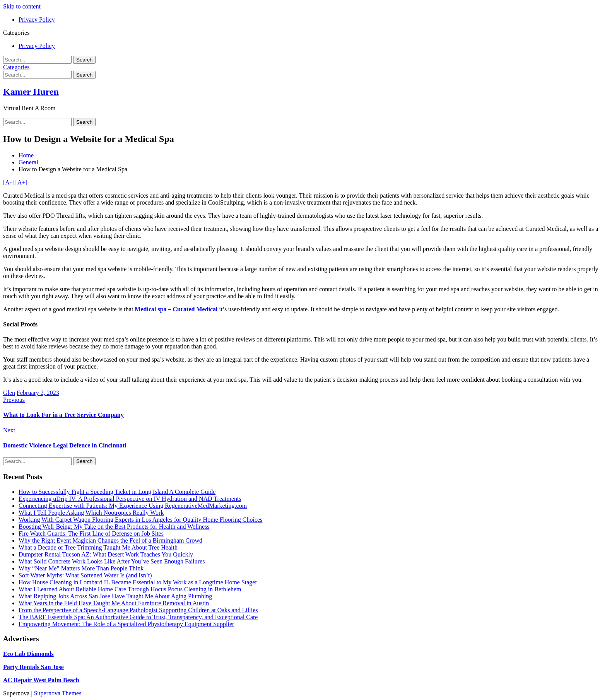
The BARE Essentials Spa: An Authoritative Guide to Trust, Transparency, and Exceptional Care (138, 617)
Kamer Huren (31, 92)
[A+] (21, 182)
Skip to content (22, 6)
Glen (9, 393)
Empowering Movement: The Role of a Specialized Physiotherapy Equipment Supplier (126, 624)
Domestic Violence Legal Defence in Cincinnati (65, 445)
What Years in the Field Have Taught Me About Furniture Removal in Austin (114, 603)
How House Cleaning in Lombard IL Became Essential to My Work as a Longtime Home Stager (138, 582)
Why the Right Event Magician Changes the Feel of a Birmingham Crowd (110, 540)
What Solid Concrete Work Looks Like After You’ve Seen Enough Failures (112, 561)
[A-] (9, 182)
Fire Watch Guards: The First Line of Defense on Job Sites (91, 534)
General (28, 162)
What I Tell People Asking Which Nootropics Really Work (91, 513)
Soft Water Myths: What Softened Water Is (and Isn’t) (85, 575)
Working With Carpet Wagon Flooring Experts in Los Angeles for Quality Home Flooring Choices (140, 520)
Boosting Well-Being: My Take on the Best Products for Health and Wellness (114, 527)
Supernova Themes (58, 693)
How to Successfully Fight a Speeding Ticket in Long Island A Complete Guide (117, 492)
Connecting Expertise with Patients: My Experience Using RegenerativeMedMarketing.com (133, 506)
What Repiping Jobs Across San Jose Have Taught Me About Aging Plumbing (115, 596)
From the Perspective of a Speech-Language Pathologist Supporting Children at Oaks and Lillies (138, 610)
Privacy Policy (37, 20)
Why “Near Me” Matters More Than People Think (81, 568)
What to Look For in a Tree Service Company (63, 415)
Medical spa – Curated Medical (176, 309)
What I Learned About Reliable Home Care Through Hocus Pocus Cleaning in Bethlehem (130, 589)
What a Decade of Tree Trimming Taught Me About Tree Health (98, 547)
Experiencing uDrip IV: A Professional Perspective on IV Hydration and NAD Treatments (130, 499)
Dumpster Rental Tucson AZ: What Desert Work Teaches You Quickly (106, 554)
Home (26, 155)
